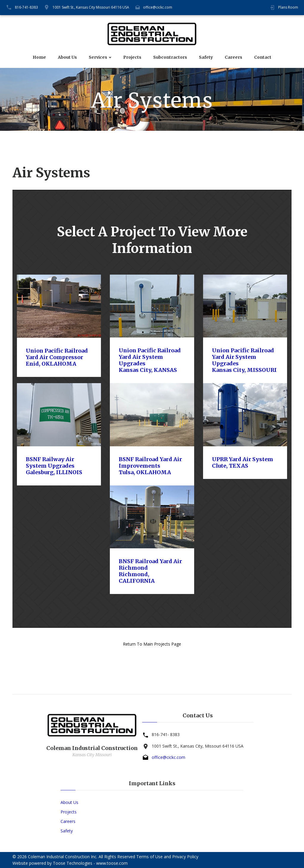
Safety (206, 57)
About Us (67, 57)
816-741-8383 (26, 7)
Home (39, 57)
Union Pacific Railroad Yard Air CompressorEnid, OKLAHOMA (57, 357)
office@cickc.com (158, 7)
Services (98, 57)
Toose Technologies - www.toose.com (90, 863)
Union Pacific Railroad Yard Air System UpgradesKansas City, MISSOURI (244, 360)
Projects (132, 57)
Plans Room (288, 7)
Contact (263, 57)
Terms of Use (149, 857)
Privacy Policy (185, 857)
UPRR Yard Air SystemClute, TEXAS (243, 462)
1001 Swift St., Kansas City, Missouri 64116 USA (198, 746)
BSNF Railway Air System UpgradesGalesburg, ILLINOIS (54, 466)
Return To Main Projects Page (152, 644)
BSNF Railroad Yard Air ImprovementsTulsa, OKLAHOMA (150, 466)
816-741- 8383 (166, 734)
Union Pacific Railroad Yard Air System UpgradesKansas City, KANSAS (150, 360)
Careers (233, 57)
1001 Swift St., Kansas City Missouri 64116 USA (91, 7)
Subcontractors (170, 57)
